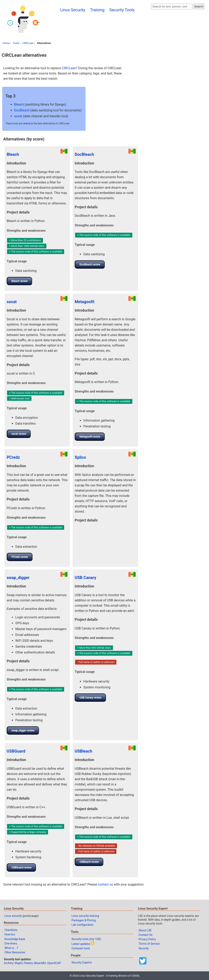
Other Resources (15, 952)
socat (18, 116)
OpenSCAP (54, 963)
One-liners (11, 943)
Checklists (11, 930)
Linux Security (73, 10)
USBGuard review (21, 867)
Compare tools (81, 948)
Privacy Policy (147, 939)
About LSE (145, 930)
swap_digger (18, 578)
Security (144, 948)
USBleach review (89, 862)
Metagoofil (84, 302)
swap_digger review (23, 730)
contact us (105, 884)
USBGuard (16, 751)
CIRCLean (28, 43)
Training (97, 10)
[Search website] (172, 6)
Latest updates (81, 944)
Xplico (80, 457)
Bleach (19, 104)
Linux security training (85, 916)
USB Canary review (90, 698)
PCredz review (20, 557)
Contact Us (146, 935)
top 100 (95, 939)
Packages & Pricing (84, 920)
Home (6, 43)
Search (199, 6)
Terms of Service (149, 944)
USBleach (83, 751)
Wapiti (18, 963)
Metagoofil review (90, 437)
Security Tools (122, 10)
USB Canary (85, 578)
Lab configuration (82, 925)
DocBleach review (90, 264)
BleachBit (40, 963)
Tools (16, 43)
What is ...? (11, 948)
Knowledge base (15, 939)
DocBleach (22, 110)
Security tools (80, 939)
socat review (19, 434)
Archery (9, 963)
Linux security (13, 916)
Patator (28, 963)
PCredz (13, 457)
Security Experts (82, 962)
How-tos (10, 934)
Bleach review (20, 281)
